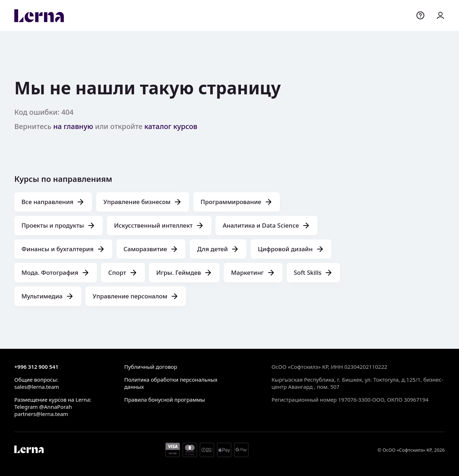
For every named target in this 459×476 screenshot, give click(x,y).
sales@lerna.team (37, 387)
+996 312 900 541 (36, 367)
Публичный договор (150, 367)
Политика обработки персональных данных (171, 383)
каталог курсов (171, 126)
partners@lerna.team (41, 414)
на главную (73, 126)
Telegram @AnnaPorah (43, 407)
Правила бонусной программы (164, 400)
